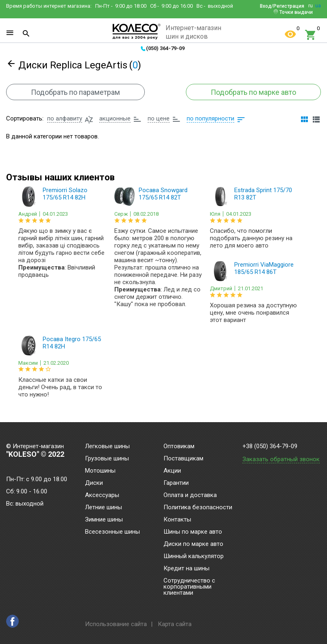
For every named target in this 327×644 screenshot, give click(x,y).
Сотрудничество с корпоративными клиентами (189, 587)
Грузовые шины (107, 459)
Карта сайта (175, 624)
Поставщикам (183, 459)
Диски (94, 483)
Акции (172, 471)
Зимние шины (104, 520)
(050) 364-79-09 (165, 48)
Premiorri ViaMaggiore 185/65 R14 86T (264, 268)
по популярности (210, 118)
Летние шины (104, 508)
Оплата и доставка (190, 495)
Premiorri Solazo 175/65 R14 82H (65, 194)
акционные (115, 118)
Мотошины (100, 471)
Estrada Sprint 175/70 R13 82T (263, 194)
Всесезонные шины (112, 532)
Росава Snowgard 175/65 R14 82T (163, 194)
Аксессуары (102, 495)
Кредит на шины (186, 569)
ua (318, 6)
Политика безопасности (198, 508)
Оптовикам (179, 447)
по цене (159, 118)
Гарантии (176, 483)
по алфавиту (65, 118)
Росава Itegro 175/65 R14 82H (72, 343)
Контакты (177, 520)
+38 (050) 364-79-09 (270, 446)
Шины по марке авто (193, 532)
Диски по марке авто (193, 544)
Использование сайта (116, 624)
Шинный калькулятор (194, 556)
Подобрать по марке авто (253, 92)
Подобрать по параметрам (75, 92)
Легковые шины (107, 447)
